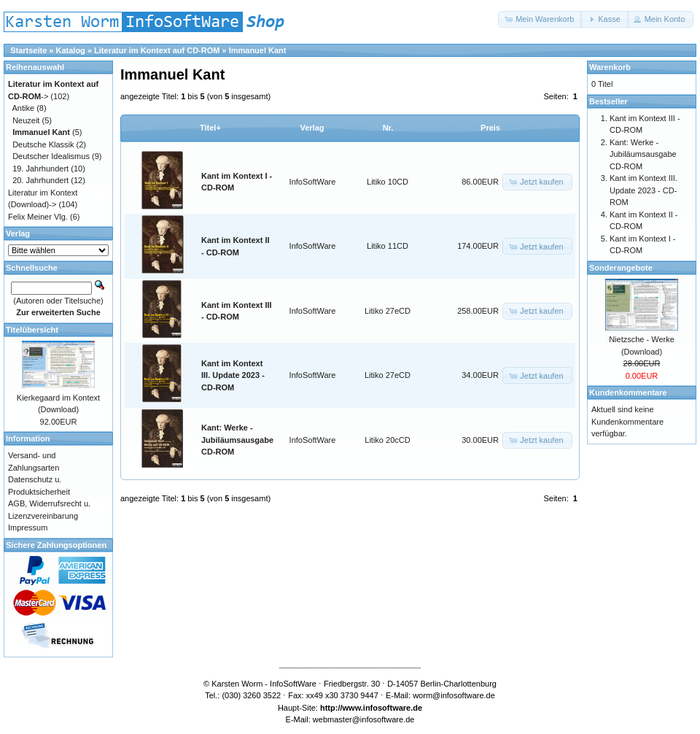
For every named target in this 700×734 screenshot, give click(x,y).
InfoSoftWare (313, 182)
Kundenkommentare (628, 393)
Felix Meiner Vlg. (38, 217)
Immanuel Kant (258, 50)
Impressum (28, 528)
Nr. (388, 128)
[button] (540, 19)
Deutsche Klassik (43, 144)
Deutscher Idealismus (51, 156)
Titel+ (210, 128)
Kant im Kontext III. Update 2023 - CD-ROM (233, 375)
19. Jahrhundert (40, 169)
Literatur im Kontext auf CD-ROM (157, 50)
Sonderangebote (621, 268)
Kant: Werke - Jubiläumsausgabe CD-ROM (237, 440)
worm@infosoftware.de (454, 695)
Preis (490, 128)
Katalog (71, 50)
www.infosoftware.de (383, 708)
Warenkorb (610, 67)
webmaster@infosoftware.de (364, 719)
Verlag (312, 128)
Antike (24, 108)
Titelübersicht (32, 330)
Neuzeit (26, 120)
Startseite (28, 50)
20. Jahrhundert (40, 180)
